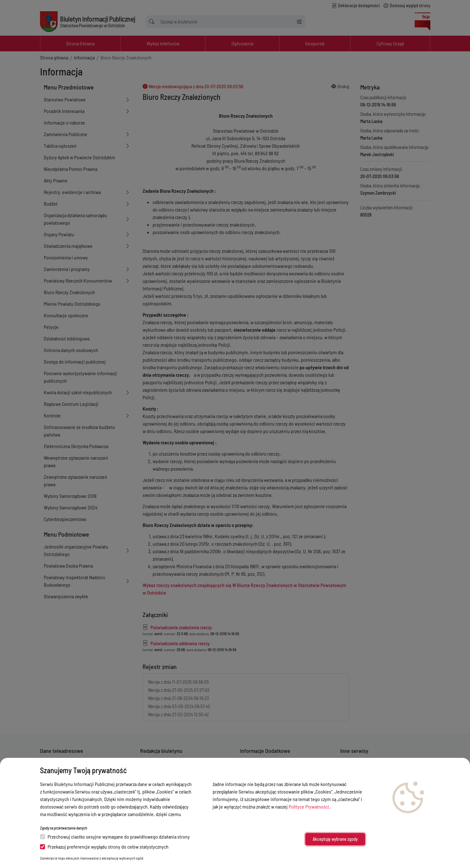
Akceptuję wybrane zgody (335, 839)
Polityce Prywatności (309, 807)
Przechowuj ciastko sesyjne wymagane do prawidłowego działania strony (115, 837)
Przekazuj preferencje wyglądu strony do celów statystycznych (104, 847)
